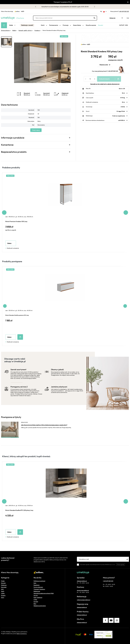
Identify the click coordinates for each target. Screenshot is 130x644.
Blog (35, 604)
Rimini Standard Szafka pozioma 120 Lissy (17, 315)
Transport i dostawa (39, 589)
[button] (112, 18)
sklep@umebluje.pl (82, 581)
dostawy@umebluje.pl (83, 590)
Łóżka (3, 593)
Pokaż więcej (36, 130)
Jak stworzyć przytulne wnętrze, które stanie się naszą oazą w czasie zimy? (44, 425)
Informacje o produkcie (13, 138)
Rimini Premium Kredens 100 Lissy (16, 221)
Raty (35, 583)
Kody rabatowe (38, 598)
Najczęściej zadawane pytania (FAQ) (44, 593)
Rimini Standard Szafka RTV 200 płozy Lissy (19, 510)
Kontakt (36, 602)
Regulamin (37, 585)
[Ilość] (90, 79)
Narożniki (4, 587)
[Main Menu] (4, 25)
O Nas (35, 600)
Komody (3, 583)
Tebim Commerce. (22, 634)
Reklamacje (37, 591)
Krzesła (3, 595)
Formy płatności (38, 587)
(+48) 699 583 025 (124, 11)
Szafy (3, 591)
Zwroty (36, 595)
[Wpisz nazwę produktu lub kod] (65, 18)
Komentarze (7, 145)
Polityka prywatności (39, 581)
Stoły (3, 598)
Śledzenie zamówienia (40, 606)
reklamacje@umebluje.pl (84, 600)
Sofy (2, 589)
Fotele (3, 581)
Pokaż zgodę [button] (121, 564)
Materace (4, 585)
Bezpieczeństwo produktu (14, 152)
